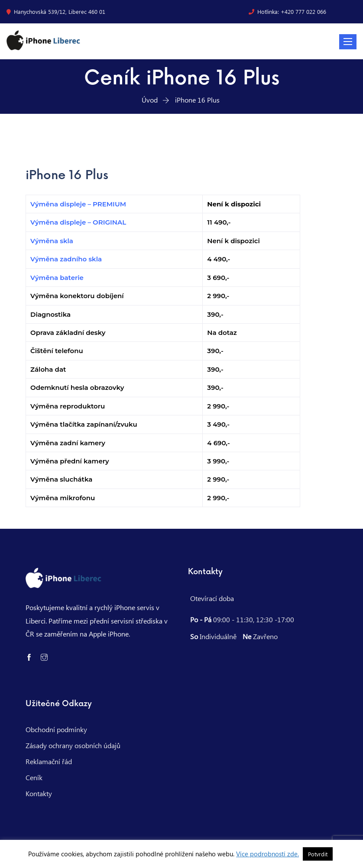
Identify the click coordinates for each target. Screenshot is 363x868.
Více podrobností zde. (267, 854)
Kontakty (39, 793)
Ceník (34, 777)
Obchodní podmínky (56, 729)
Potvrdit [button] (318, 854)
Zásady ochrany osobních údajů (73, 745)
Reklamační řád (49, 761)
